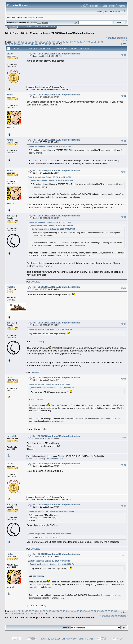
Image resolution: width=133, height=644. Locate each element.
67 (40, 44)
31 (39, 42)
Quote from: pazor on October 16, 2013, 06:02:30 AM (49, 534)
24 (19, 42)
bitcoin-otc (39, 458)
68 (43, 44)
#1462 (124, 96)
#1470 (124, 465)
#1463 (124, 141)
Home (13, 27)
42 (70, 42)
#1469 (124, 437)
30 (36, 42)
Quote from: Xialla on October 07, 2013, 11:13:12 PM (49, 222)
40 (64, 42)
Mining (33, 33)
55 (6, 44)
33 (44, 42)
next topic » (123, 39)
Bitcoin (25, 33)
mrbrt (10, 140)
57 (12, 44)
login (32, 17)
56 (9, 44)
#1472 (124, 555)
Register (45, 27)
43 (72, 42)
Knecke (11, 287)
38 (58, 42)
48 (87, 42)
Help (21, 27)
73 (57, 44)
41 (67, 42)
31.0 (39, 23)
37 (56, 42)
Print (123, 44)
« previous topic (114, 38)
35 (50, 42)
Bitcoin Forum (12, 33)
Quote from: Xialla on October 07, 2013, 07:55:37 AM (49, 147)
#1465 (124, 217)
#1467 (124, 324)
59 (18, 44)
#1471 (124, 506)
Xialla (10, 95)
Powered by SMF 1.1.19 (50, 639)
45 (78, 42)
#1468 (124, 379)
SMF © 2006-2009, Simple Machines (78, 639)
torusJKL (12, 436)
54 (103, 42)
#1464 (124, 172)
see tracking (38, 342)
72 (54, 44)
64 (32, 44)
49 (89, 42)
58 (15, 44)
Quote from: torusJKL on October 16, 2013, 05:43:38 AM (51, 511)
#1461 (124, 55)
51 (95, 42)
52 (98, 42)
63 (29, 44)
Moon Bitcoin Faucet (54, 458)
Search (28, 27)
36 (53, 42)
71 (51, 44)
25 (22, 42)
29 (33, 42)
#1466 (124, 288)
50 (92, 42)
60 (20, 44)
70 (49, 44)
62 (26, 44)
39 (61, 42)
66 (37, 44)
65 (35, 44)
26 (25, 42)
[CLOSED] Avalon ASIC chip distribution (72, 33)
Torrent (45, 23)
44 (75, 42)
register (41, 17)
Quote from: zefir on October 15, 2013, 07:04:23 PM (49, 384)
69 (46, 44)
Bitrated (30, 458)
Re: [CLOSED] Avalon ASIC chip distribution (56, 54)
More (53, 27)
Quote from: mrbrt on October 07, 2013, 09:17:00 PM (49, 177)
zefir (9, 216)
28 (30, 42)
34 (47, 42)
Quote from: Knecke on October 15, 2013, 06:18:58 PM (50, 329)
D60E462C (36, 282)
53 (101, 42)
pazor (10, 54)
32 (41, 42)
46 (81, 42)
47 (84, 42)
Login (36, 27)
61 (23, 44)
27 (27, 42)
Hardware (44, 33)
